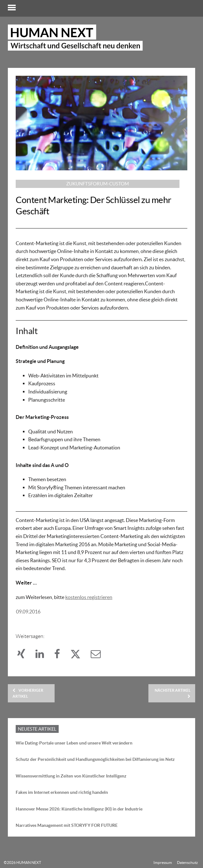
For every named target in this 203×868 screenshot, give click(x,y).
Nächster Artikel (173, 693)
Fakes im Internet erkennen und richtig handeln (62, 792)
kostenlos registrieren (89, 597)
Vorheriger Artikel (28, 693)
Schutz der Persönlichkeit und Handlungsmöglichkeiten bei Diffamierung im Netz (95, 759)
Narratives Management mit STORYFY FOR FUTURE (67, 825)
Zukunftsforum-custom (98, 184)
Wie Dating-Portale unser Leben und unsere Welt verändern (74, 743)
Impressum (163, 863)
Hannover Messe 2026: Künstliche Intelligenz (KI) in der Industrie (79, 809)
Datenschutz (187, 863)
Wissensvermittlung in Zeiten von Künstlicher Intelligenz (71, 776)
